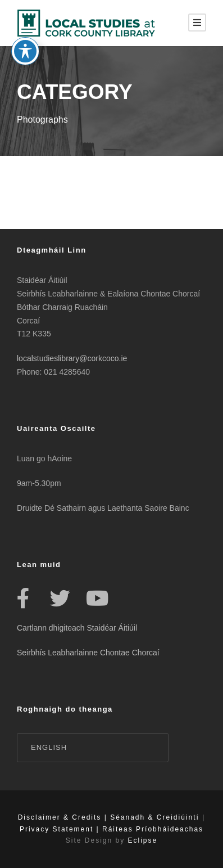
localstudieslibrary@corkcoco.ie (72, 358)
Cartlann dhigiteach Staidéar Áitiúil (77, 628)
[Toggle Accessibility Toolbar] (25, 38)
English (49, 747)
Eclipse (143, 840)
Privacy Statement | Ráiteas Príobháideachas (112, 829)
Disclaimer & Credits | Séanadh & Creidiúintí (109, 817)
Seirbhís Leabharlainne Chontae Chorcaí (88, 653)
